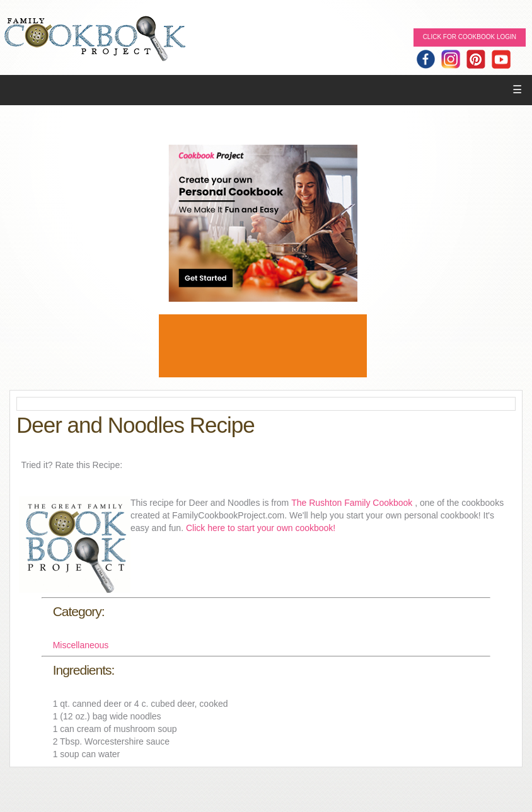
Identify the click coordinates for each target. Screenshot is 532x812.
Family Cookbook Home (95, 39)
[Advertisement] (263, 346)
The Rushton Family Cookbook (353, 503)
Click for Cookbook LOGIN (470, 37)
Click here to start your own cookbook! (261, 528)
